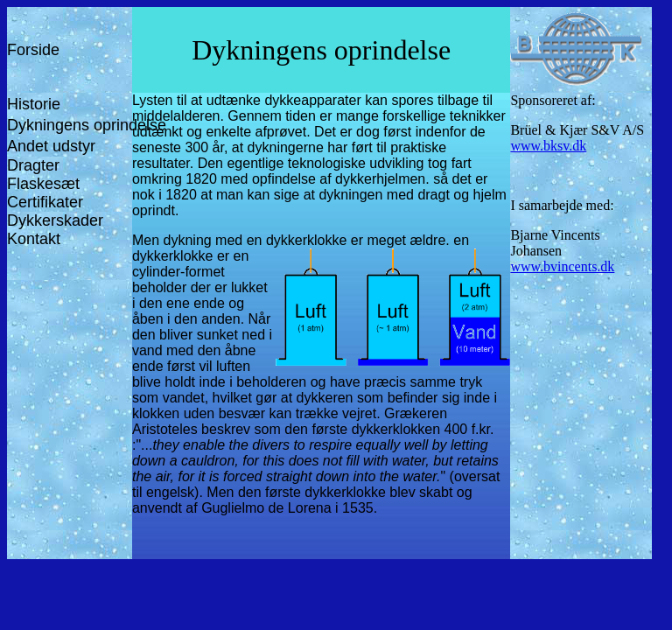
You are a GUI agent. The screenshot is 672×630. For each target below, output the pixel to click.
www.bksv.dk (548, 146)
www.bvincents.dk (562, 266)
